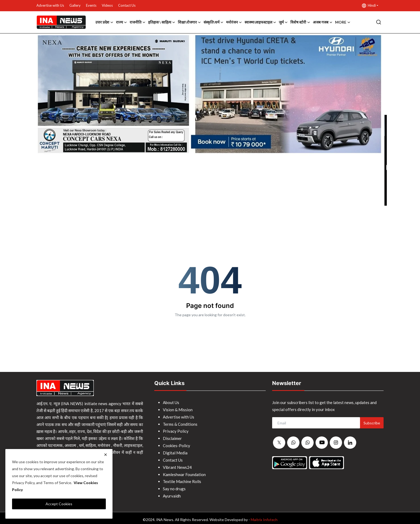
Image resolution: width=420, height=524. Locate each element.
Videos (107, 5)
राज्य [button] (121, 22)
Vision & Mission (178, 409)
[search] (379, 22)
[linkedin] (350, 443)
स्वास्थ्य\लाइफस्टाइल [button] (260, 22)
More (343, 22)
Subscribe (372, 423)
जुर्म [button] (283, 22)
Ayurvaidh (172, 493)
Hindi (369, 5)
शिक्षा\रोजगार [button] (189, 22)
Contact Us (127, 5)
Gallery (75, 5)
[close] (106, 455)
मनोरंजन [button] (234, 22)
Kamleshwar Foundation (184, 472)
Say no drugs (174, 486)
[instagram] (336, 443)
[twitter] (279, 443)
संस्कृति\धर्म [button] (213, 22)
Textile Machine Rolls (182, 479)
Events (91, 5)
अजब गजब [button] (323, 22)
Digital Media (175, 451)
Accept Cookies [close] (59, 504)
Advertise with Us (50, 5)
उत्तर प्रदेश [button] (104, 22)
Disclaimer (172, 437)
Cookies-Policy (177, 444)
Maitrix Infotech (264, 516)
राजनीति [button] (138, 22)
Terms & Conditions (180, 423)
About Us (171, 402)
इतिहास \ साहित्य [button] (162, 22)
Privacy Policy (176, 430)
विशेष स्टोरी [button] (300, 22)
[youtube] (322, 443)
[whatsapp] (293, 443)
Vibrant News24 (177, 465)
